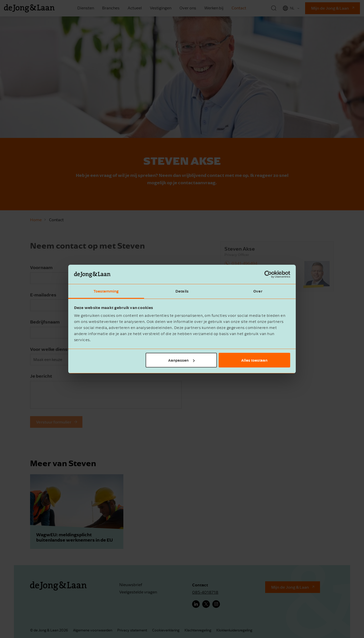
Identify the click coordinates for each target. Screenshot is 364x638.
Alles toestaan (254, 360)
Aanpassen (181, 360)
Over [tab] (258, 291)
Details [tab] (182, 291)
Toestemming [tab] (106, 291)
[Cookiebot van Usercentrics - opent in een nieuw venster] (268, 274)
